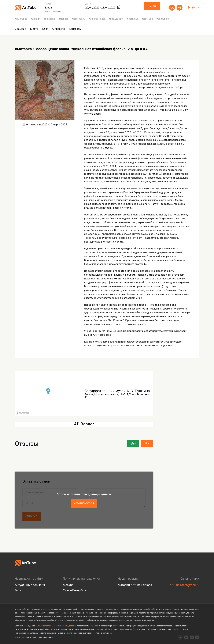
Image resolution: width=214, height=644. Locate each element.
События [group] (20, 29)
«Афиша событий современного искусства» (55, 626)
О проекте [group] (59, 29)
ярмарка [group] (50, 19)
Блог (18, 590)
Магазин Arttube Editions (135, 585)
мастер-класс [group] (98, 19)
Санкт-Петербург (75, 590)
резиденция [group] (117, 19)
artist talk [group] (148, 19)
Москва (68, 585)
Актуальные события (30, 585)
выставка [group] (22, 19)
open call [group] (133, 19)
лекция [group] (36, 19)
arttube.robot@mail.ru (185, 585)
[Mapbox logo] (22, 413)
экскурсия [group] (164, 19)
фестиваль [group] (79, 19)
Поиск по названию (53, 12)
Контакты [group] (75, 29)
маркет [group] (64, 19)
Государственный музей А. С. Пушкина (117, 391)
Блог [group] (45, 29)
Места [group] (34, 29)
